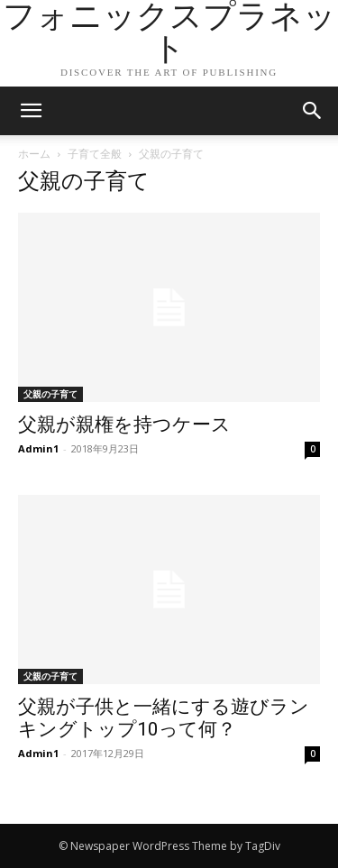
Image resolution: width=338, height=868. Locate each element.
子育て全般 (95, 154)
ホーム (34, 154)
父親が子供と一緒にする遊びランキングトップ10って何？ (164, 718)
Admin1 (38, 448)
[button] (313, 111)
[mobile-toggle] (31, 111)
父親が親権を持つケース (124, 425)
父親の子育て (50, 394)
